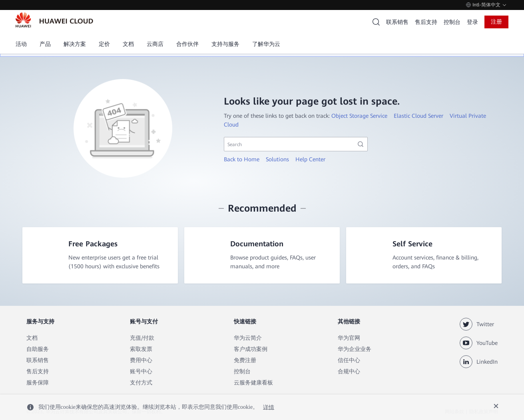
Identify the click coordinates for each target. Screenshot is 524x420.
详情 (269, 407)
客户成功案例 (251, 349)
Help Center (310, 159)
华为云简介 (248, 338)
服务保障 (38, 383)
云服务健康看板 (253, 383)
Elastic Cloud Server (418, 116)
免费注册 (245, 361)
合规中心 (349, 372)
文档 (32, 338)
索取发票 (141, 349)
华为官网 (349, 338)
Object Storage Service (359, 116)
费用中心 (141, 361)
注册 (496, 22)
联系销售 (397, 22)
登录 (472, 22)
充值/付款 (142, 338)
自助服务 (38, 349)
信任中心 (349, 361)
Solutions (277, 159)
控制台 (452, 22)
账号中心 (141, 372)
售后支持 (426, 22)
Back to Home (242, 159)
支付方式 (141, 383)
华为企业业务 (355, 349)
